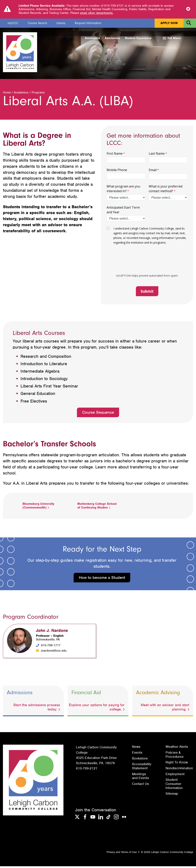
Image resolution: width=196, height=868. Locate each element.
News (136, 749)
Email (153, 172)
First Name (115, 155)
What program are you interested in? (123, 190)
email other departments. (97, 13)
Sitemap (172, 795)
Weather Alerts (177, 749)
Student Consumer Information (174, 786)
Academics (92, 38)
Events (137, 754)
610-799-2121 (87, 770)
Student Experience (138, 38)
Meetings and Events (140, 778)
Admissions (112, 38)
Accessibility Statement (142, 768)
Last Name (157, 155)
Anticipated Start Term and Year (123, 212)
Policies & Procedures (175, 756)
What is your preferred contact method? (166, 190)
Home (7, 94)
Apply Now (169, 23)
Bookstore (140, 760)
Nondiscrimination (179, 770)
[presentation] (145, 262)
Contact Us (140, 786)
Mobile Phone (117, 172)
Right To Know (177, 764)
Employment (175, 776)
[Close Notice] (188, 9)
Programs (38, 94)
